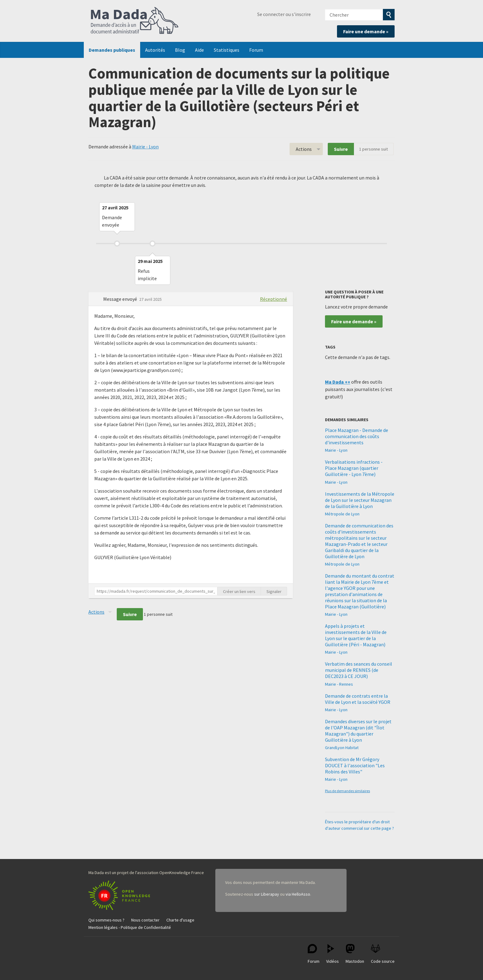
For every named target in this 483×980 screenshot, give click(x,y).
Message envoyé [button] (121, 299)
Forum (256, 50)
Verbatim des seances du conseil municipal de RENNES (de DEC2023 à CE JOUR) (359, 670)
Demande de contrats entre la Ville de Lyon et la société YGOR (358, 699)
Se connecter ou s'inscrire (284, 14)
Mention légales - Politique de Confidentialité (130, 927)
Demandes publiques (112, 50)
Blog (180, 50)
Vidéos (333, 954)
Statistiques (227, 50)
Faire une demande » (366, 31)
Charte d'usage (180, 920)
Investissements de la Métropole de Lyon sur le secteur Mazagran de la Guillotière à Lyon (360, 500)
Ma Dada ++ (338, 382)
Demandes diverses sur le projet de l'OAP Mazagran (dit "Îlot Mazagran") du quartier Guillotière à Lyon (358, 731)
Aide (199, 50)
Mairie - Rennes (339, 684)
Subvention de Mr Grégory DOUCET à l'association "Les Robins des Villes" (355, 765)
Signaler (274, 591)
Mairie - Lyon (145, 147)
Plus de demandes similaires (347, 791)
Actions (304, 149)
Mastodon (355, 954)
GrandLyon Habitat (342, 748)
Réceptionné (274, 299)
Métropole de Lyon (342, 514)
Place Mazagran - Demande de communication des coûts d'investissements (357, 436)
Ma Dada (135, 21)
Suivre (341, 149)
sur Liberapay (267, 894)
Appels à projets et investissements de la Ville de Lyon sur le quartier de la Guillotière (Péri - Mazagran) (356, 635)
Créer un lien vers (239, 591)
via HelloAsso (298, 894)
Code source (383, 954)
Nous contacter (145, 920)
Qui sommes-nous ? (106, 920)
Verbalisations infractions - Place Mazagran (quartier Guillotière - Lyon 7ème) (354, 468)
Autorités (155, 50)
